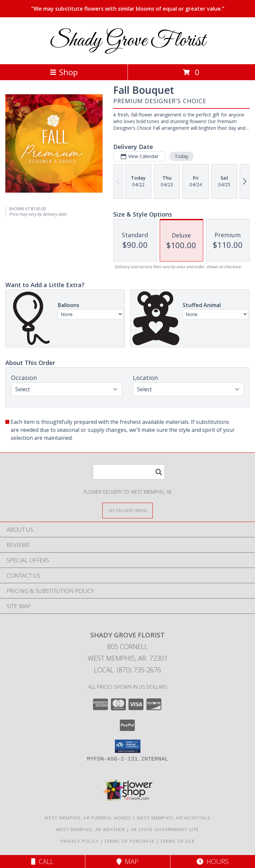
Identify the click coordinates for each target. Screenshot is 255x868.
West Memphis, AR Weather (91, 829)
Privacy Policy (80, 841)
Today (181, 156)
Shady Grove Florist (127, 41)
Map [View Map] (127, 862)
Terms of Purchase (129, 841)
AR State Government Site (165, 829)
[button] (128, 746)
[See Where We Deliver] (127, 510)
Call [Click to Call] (42, 862)
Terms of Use (177, 841)
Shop (64, 72)
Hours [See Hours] (213, 862)
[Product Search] (129, 472)
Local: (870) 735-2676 (127, 670)
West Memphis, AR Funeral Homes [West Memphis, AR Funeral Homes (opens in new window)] (88, 818)
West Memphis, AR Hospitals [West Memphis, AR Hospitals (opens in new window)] (174, 818)
